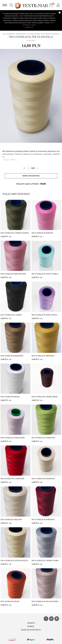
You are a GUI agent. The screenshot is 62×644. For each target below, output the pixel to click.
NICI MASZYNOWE (21, 34)
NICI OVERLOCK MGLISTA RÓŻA (45, 601)
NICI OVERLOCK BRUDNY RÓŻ (13, 274)
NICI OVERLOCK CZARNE (11, 315)
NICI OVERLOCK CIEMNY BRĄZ (45, 397)
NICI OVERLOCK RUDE (10, 601)
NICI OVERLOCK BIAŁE (10, 397)
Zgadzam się (29, 27)
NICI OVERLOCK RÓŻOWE (42, 233)
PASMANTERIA (10, 34)
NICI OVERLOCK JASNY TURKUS (45, 274)
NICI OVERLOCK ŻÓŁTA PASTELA (14, 561)
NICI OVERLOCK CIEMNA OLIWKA (15, 233)
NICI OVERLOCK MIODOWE (43, 356)
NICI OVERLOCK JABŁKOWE (43, 438)
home (4, 34)
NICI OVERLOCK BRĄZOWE (12, 356)
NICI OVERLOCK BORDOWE (43, 520)
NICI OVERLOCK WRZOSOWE (13, 438)
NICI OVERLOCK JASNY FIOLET (45, 315)
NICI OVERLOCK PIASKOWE (43, 479)
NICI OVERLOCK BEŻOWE (11, 520)
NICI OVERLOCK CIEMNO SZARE (45, 561)
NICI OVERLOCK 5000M (33, 34)
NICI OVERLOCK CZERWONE (12, 479)
